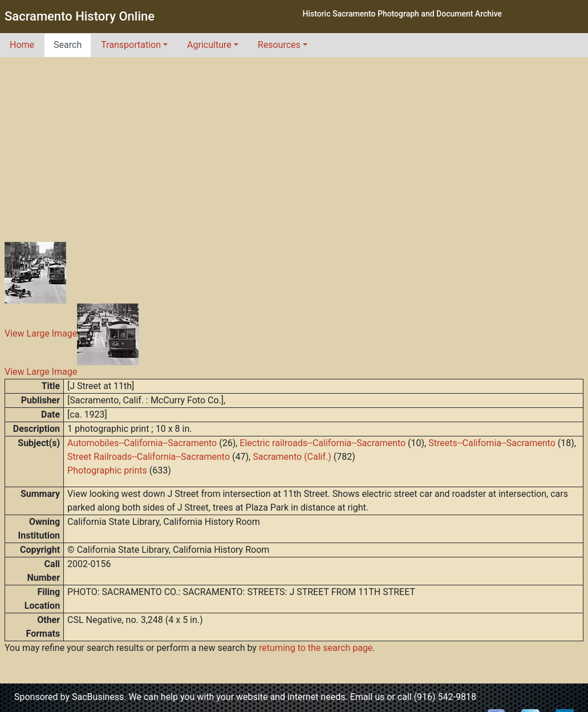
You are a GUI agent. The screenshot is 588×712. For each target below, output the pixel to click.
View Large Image (41, 334)
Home (22, 45)
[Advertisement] (294, 143)
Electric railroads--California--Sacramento (323, 443)
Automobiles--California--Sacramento (142, 443)
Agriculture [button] (209, 45)
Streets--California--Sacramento (492, 443)
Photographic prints (107, 470)
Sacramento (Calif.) (292, 457)
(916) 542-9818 (445, 697)
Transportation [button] (131, 45)
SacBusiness (98, 697)
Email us (368, 697)
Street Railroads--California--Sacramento (149, 457)
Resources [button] (279, 45)
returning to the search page (316, 648)
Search (68, 45)
